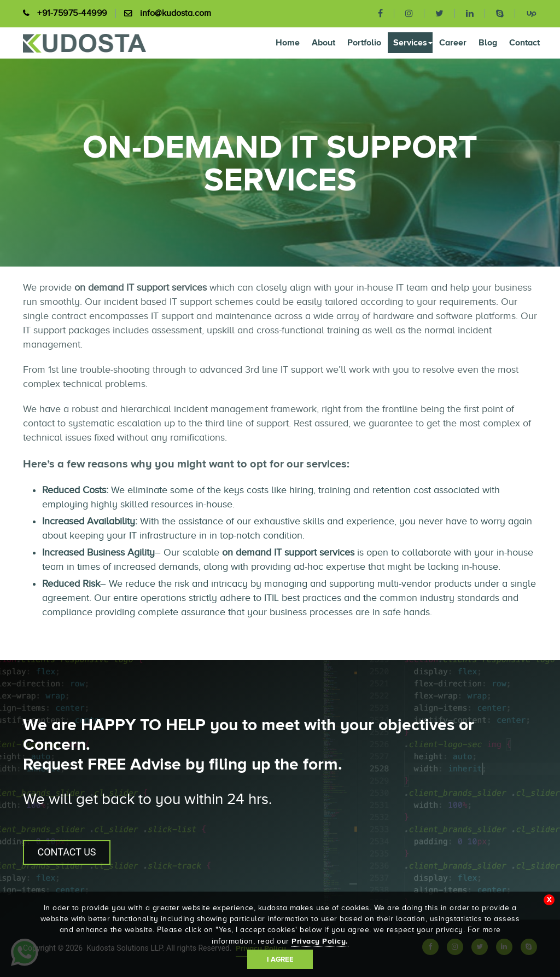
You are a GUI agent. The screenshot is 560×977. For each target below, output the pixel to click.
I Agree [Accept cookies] (280, 959)
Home (288, 42)
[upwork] (526, 13)
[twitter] (440, 13)
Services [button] (413, 42)
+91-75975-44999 (72, 13)
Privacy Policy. (320, 941)
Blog (488, 42)
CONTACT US (66, 852)
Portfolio (364, 42)
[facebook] (381, 13)
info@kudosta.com (176, 13)
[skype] (500, 13)
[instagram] (409, 13)
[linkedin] (470, 13)
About (323, 42)
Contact (524, 42)
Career (453, 42)
